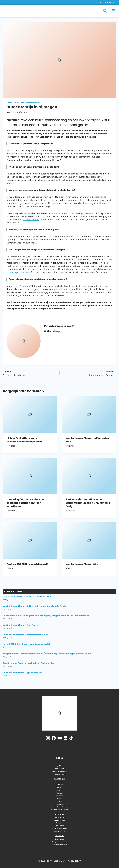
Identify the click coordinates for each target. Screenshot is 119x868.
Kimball (13, 113)
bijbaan (60, 765)
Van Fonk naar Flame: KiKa (82, 564)
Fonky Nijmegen (22, 286)
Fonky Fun (59, 823)
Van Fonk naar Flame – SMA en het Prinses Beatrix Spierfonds (34, 606)
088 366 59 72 (107, 2)
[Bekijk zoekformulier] (106, 11)
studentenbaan (31, 220)
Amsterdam (59, 782)
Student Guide (59, 820)
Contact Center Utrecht (59, 810)
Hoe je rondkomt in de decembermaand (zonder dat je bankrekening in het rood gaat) (47, 654)
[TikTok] (71, 738)
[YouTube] (60, 738)
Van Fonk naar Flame (59, 828)
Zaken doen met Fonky (60, 845)
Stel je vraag (59, 839)
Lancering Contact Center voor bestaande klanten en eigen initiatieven (26, 503)
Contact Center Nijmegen (60, 807)
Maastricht (59, 790)
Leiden (60, 787)
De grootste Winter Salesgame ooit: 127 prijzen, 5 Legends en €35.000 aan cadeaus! (46, 616)
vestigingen (59, 779)
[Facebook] (54, 738)
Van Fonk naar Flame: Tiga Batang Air (22, 673)
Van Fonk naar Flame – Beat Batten (21, 625)
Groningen (60, 785)
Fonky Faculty (60, 826)
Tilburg (59, 799)
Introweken (26, 102)
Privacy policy (74, 861)
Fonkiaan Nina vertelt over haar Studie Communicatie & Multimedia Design (88, 503)
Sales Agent (60, 769)
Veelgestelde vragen (60, 842)
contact (59, 836)
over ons (59, 814)
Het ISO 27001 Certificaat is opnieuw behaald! (26, 644)
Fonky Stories (13, 102)
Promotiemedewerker (60, 771)
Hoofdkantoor (59, 804)
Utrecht (60, 801)
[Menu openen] (113, 11)
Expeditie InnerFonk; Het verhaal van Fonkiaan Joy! (29, 663)
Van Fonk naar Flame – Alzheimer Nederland (25, 635)
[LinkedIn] (65, 738)
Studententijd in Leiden (30, 373)
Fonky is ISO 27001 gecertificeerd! (27, 564)
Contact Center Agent (60, 774)
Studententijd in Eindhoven (89, 373)
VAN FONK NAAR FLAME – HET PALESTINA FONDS (27, 597)
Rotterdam (59, 796)
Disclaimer (59, 861)
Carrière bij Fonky (60, 831)
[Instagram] (48, 738)
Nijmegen (36, 102)
